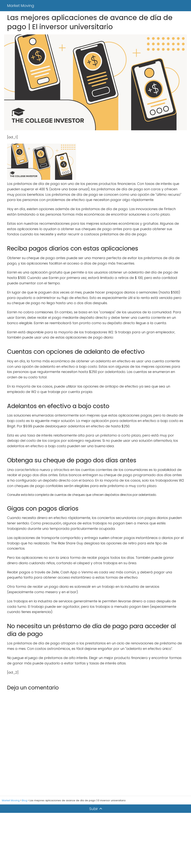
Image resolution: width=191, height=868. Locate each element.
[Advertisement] (95, 841)
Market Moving (21, 6)
